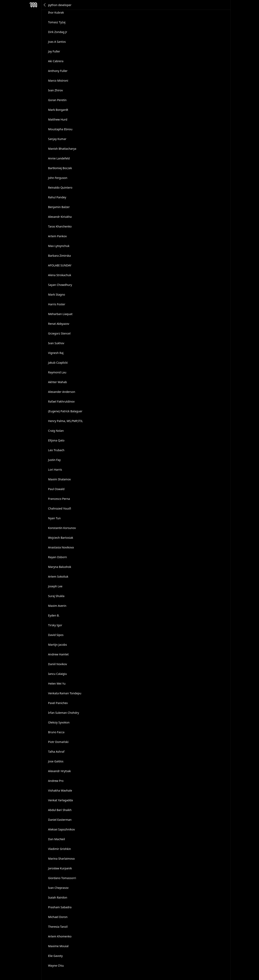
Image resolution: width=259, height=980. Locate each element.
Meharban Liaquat (60, 314)
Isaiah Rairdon (58, 897)
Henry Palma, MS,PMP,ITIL (66, 421)
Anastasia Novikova (61, 547)
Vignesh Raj (56, 353)
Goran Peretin (57, 100)
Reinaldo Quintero (60, 188)
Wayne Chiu (56, 966)
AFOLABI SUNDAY (60, 265)
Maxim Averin (57, 606)
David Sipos (56, 635)
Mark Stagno (57, 294)
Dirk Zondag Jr (58, 32)
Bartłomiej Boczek (60, 168)
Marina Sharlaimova (61, 859)
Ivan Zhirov (56, 90)
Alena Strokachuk (60, 275)
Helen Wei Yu (57, 683)
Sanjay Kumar (57, 139)
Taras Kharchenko (60, 226)
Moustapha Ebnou (60, 129)
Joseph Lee (55, 586)
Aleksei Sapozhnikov (62, 829)
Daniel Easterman (60, 820)
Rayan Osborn (58, 557)
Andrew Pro (56, 781)
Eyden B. (54, 615)
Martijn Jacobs (58, 645)
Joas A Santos (57, 42)
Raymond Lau (57, 372)
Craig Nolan (56, 431)
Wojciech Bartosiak (61, 538)
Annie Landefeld (59, 158)
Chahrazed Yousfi (60, 508)
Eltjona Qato (56, 440)
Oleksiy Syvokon (59, 722)
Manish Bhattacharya (62, 149)
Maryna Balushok (60, 567)
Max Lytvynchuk (59, 246)
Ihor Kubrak (56, 12)
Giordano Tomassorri (62, 878)
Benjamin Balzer (59, 207)
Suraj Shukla (56, 596)
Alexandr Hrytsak (60, 771)
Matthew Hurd (58, 119)
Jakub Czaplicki (58, 363)
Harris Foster (57, 304)
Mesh (33, 5)
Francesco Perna (59, 499)
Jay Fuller (54, 51)
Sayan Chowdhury (60, 285)
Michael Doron (58, 917)
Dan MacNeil (57, 839)
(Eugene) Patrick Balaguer (65, 411)
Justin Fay (54, 460)
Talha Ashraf (56, 752)
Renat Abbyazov (59, 324)
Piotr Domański (58, 742)
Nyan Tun (54, 518)
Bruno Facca (56, 732)
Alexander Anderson (62, 392)
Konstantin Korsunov (62, 528)
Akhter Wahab (58, 382)
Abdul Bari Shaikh (60, 810)
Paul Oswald (56, 489)
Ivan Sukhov (56, 343)
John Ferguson (58, 178)
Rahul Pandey (57, 197)
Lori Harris (55, 470)
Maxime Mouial (58, 946)
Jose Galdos (56, 761)
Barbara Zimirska (59, 256)
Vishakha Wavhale (60, 790)
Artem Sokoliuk (58, 577)
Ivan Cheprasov (58, 888)
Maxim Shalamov (59, 479)
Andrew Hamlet (58, 654)
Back (45, 5)
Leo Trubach (56, 450)
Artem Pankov (57, 236)
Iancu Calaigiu (58, 674)
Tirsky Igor (55, 625)
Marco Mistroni (58, 81)
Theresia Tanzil (58, 927)
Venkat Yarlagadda (61, 800)
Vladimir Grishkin (60, 849)
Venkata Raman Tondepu (65, 693)
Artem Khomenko (60, 936)
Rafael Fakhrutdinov (61, 401)
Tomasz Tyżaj (57, 22)
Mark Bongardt (58, 110)
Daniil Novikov (58, 664)
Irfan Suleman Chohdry (64, 713)
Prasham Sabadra (60, 907)
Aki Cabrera (56, 61)
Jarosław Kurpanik (60, 868)
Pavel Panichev (58, 703)
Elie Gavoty (55, 956)
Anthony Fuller (58, 71)
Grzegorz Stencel (59, 333)
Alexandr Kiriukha (60, 217)
